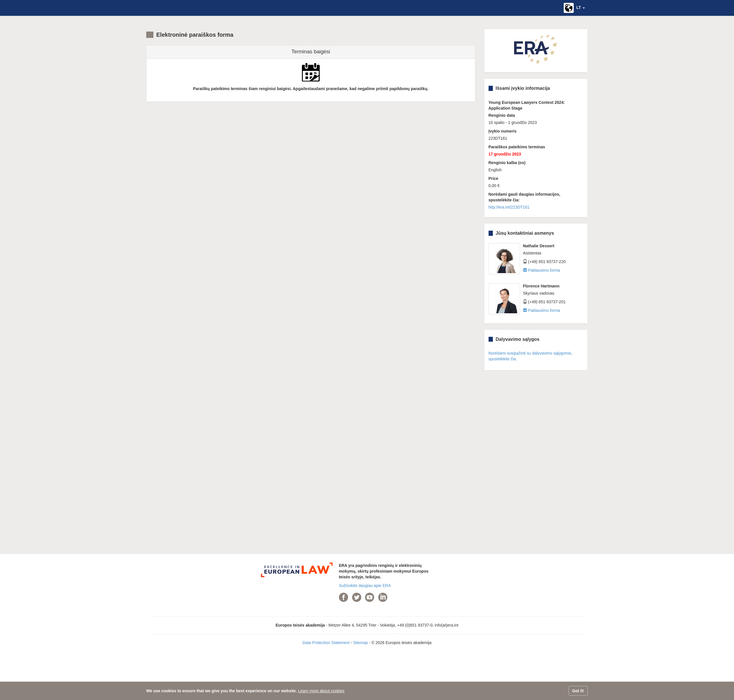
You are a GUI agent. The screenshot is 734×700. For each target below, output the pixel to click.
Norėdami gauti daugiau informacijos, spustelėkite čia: (524, 197)
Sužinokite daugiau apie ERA (365, 586)
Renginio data (502, 115)
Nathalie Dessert (539, 246)
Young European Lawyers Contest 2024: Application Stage (527, 105)
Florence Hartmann (541, 286)
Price (493, 178)
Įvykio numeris (503, 131)
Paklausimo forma (542, 270)
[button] (574, 8)
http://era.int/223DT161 (509, 207)
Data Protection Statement (326, 643)
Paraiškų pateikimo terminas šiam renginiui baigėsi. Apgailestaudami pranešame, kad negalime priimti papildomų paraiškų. (311, 89)
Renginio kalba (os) (507, 163)
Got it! (578, 691)
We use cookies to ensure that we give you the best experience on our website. (222, 691)
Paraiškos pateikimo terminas (517, 147)
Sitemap (361, 643)
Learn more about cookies (321, 691)
